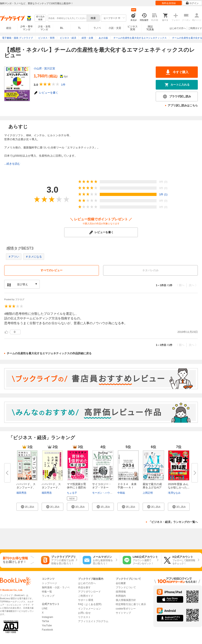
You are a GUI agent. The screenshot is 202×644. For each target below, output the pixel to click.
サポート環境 (86, 600)
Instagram (47, 617)
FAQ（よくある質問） (91, 604)
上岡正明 (148, 493)
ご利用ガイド (195, 28)
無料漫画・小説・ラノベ (56, 587)
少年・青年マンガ (27, 28)
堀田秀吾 (21, 493)
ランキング (48, 596)
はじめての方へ (178, 28)
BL (62, 28)
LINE (45, 608)
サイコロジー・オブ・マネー (102, 486)
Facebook (47, 630)
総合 (9, 28)
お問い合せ (84, 613)
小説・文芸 (115, 28)
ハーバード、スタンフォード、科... (51, 487)
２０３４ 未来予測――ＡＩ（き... (127, 487)
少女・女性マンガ (44, 28)
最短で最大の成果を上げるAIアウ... (152, 487)
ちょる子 (72, 493)
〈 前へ (180, 285)
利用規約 (121, 596)
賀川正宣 (50, 68)
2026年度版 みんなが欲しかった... (179, 486)
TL (79, 28)
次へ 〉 (193, 285)
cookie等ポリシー (126, 609)
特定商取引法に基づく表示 (131, 604)
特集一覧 (47, 592)
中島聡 (121, 493)
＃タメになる (34, 257)
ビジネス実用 (133, 28)
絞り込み (40, 18)
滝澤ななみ (174, 493)
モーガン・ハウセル (104, 493)
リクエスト (84, 617)
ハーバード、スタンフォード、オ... (26, 487)
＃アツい (14, 257)
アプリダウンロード (89, 592)
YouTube (47, 625)
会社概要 (121, 583)
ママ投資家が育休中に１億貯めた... (76, 487)
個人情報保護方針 (126, 600)
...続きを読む (12, 164)
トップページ (49, 583)
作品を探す (84, 587)
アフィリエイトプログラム (93, 621)
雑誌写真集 (150, 28)
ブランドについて (126, 587)
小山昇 (38, 68)
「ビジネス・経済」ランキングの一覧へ (173, 522)
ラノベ (97, 28)
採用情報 (121, 592)
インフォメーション (89, 609)
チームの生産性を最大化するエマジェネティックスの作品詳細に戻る (49, 353)
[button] (27, 507)
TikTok (45, 621)
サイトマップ (123, 613)
